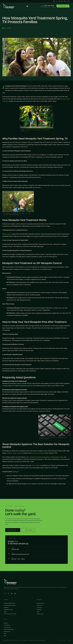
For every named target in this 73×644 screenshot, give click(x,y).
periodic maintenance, (43, 457)
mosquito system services (14, 453)
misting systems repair (57, 457)
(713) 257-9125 (49, 6)
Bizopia (43, 640)
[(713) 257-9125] (42, 6)
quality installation (31, 457)
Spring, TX (16, 472)
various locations (38, 453)
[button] (27, 6)
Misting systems (7, 234)
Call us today (36, 465)
